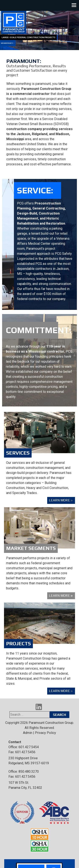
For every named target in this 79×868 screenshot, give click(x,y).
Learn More (59, 500)
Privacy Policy (46, 733)
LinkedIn (39, 707)
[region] (39, 30)
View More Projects (7, 43)
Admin (28, 733)
